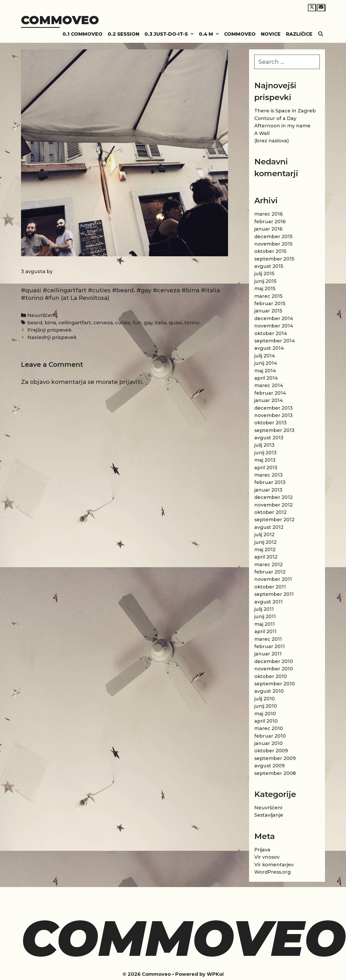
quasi (175, 323)
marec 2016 (268, 214)
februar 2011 (270, 647)
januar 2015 (268, 311)
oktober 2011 (270, 587)
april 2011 (265, 632)
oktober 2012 (270, 512)
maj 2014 (265, 371)
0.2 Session (123, 34)
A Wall (262, 133)
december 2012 (273, 497)
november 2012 (273, 505)
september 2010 (275, 684)
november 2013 (273, 415)
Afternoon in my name (282, 126)
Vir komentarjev (274, 865)
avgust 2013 (269, 438)
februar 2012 (270, 572)
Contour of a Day (275, 118)
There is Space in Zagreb (285, 111)
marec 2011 (268, 639)
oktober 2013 (270, 423)
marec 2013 (268, 475)
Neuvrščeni (41, 315)
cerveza (103, 323)
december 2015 (273, 237)
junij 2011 (265, 617)
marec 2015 (268, 296)
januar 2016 (268, 229)
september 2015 (274, 259)
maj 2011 (265, 624)
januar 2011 (268, 654)
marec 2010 (269, 728)
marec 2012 (268, 565)
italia (161, 323)
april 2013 (266, 468)
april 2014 (266, 378)
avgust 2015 (269, 266)
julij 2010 (265, 699)
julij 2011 (264, 609)
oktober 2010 (271, 676)
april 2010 (266, 721)
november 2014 (274, 326)
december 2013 (273, 408)
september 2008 (275, 773)
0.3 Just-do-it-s (170, 34)
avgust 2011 (268, 602)
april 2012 (266, 557)
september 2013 (274, 430)
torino (192, 323)
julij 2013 (264, 445)
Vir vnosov (267, 857)
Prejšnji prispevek (50, 330)
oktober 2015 (270, 251)
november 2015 (273, 244)
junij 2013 (265, 453)
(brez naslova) (272, 141)
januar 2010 (268, 743)
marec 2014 (269, 385)
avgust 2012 (269, 527)
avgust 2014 (269, 348)
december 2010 (274, 661)
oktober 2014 (271, 333)
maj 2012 (265, 550)
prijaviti (131, 382)
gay (148, 323)
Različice (299, 34)
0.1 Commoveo (82, 34)
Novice (271, 34)
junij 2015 (265, 281)
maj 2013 (265, 460)
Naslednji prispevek (52, 337)
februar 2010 (270, 736)
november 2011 (273, 579)
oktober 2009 (271, 751)
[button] (192, 34)
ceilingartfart (75, 323)
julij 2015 (264, 274)
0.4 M (210, 34)
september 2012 (274, 520)
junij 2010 (266, 706)
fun (137, 323)
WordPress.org (273, 872)
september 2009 (275, 758)
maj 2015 (265, 289)
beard (35, 323)
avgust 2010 (269, 691)
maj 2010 (265, 714)
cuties (123, 323)
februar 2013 (270, 482)
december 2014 (274, 319)
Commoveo (60, 20)
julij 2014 (265, 356)
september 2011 (274, 594)
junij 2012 (265, 542)
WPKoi (215, 974)
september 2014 (275, 341)
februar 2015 (270, 304)
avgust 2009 (270, 766)
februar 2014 (270, 393)
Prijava (262, 850)
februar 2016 (270, 222)
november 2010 (274, 669)
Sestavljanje (269, 815)
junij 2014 (266, 363)
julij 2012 (264, 535)
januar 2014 (269, 400)
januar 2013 (268, 490)
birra (50, 323)
